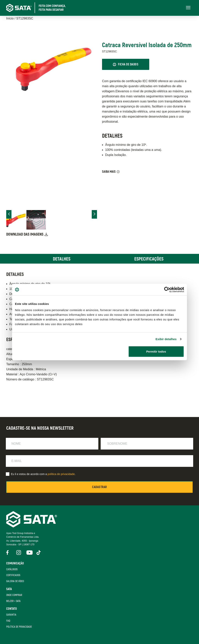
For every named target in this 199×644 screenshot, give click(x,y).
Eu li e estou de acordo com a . (43, 474)
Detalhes (62, 259)
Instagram (19, 553)
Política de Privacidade (19, 627)
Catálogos (12, 569)
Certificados (13, 575)
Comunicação (15, 563)
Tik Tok (39, 553)
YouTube (29, 553)
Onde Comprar (14, 595)
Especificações (149, 259)
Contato (12, 609)
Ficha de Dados (128, 65)
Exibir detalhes (166, 339)
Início (10, 18)
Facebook (9, 553)
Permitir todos (156, 351)
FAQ (8, 621)
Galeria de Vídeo (15, 581)
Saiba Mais (109, 172)
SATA (9, 589)
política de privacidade (61, 474)
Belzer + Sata (13, 601)
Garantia (11, 615)
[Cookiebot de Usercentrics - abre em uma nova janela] (167, 290)
